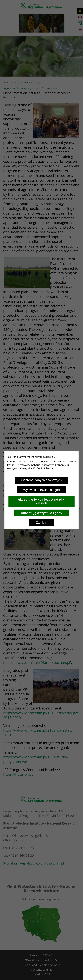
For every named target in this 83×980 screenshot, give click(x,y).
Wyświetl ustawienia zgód (41, 490)
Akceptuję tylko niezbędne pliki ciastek (41, 501)
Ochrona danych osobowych (41, 480)
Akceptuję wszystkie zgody (41, 513)
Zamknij (41, 523)
